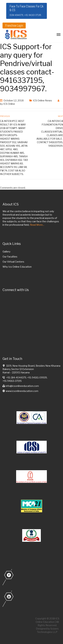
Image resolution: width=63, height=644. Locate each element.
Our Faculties (10, 257)
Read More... (37, 225)
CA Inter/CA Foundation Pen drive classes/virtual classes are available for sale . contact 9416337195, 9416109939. (50, 133)
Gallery (6, 252)
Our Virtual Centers (13, 262)
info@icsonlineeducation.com (22, 386)
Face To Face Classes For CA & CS (26, 10)
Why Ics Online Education (17, 267)
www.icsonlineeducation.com (22, 391)
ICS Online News (42, 101)
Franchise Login (14, 26)
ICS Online (9, 104)
